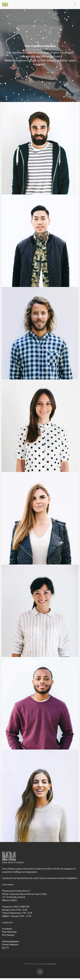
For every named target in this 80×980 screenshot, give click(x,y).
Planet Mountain (9, 932)
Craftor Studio (52, 964)
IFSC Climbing (8, 935)
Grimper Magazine (10, 945)
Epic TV (5, 948)
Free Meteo (7, 929)
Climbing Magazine (11, 941)
